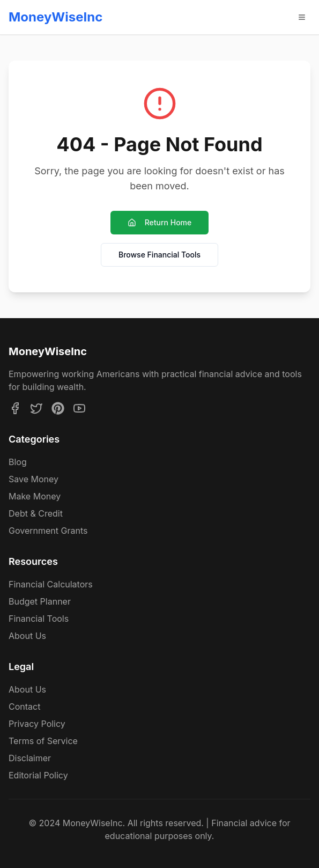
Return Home (160, 222)
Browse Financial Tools (159, 255)
